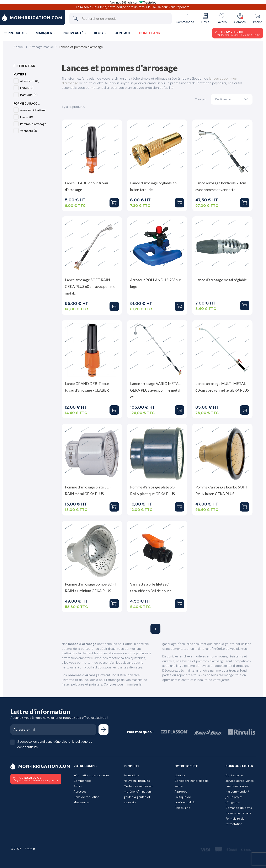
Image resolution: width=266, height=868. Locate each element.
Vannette (29, 131)
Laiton (27, 88)
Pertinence (233, 99)
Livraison (180, 775)
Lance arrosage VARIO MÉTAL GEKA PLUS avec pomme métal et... (155, 390)
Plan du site (182, 808)
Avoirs (78, 786)
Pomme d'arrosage (34, 124)
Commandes (83, 781)
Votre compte (86, 766)
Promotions (132, 775)
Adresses (80, 792)
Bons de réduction (86, 797)
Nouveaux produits (137, 781)
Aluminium (30, 81)
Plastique (29, 95)
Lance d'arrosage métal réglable (221, 280)
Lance (27, 117)
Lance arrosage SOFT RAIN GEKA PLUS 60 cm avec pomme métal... (90, 286)
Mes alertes (82, 802)
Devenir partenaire (238, 813)
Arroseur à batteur (34, 110)
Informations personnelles (92, 775)
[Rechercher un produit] (121, 19)
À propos (181, 792)
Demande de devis (239, 808)
